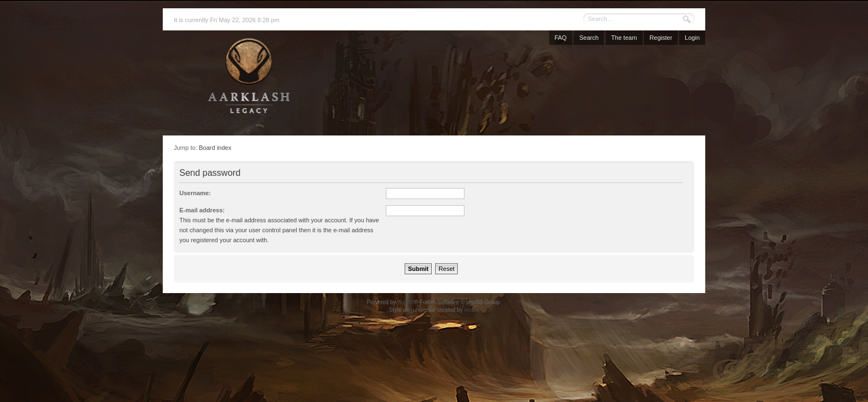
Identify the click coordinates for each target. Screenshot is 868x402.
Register (661, 38)
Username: (195, 193)
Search (589, 38)
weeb (471, 310)
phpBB (406, 302)
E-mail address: (202, 210)
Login (692, 38)
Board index (215, 148)
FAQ (561, 38)
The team (624, 38)
